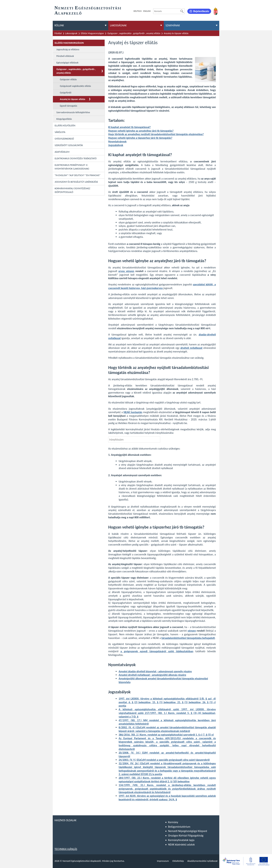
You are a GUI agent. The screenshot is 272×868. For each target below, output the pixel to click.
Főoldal (58, 33)
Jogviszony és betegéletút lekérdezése (76, 182)
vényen (192, 631)
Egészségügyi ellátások (67, 63)
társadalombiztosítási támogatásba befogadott (188, 638)
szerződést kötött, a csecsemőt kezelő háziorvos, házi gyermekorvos (162, 286)
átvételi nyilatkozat (192, 348)
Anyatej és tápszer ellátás (176, 33)
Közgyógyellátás (64, 119)
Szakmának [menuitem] (173, 25)
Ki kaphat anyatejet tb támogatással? (129, 127)
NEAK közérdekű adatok (181, 845)
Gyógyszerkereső (64, 139)
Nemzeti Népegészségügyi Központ (188, 831)
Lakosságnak (71, 33)
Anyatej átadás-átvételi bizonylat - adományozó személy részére (155, 671)
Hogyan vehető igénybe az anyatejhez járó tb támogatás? (141, 131)
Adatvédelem (62, 152)
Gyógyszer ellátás (68, 79)
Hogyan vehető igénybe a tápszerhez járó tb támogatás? (140, 138)
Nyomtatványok (117, 141)
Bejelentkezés (201, 11)
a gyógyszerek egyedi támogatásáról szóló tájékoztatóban (157, 651)
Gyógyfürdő (66, 93)
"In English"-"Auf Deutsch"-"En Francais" (77, 175)
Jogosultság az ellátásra (68, 49)
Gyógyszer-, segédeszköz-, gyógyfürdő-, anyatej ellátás (134, 33)
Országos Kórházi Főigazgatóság (186, 836)
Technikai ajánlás (66, 849)
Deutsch (138, 11)
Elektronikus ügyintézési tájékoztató (76, 158)
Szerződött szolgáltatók (69, 145)
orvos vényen (126, 271)
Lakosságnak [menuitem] (118, 25)
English (147, 11)
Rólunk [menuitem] (59, 25)
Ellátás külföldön (65, 126)
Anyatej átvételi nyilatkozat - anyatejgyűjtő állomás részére (152, 675)
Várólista (60, 132)
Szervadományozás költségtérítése (73, 112)
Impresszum (163, 861)
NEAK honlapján (133, 412)
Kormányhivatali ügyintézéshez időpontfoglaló (72, 190)
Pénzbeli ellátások (65, 56)
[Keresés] (182, 11)
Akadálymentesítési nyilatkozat (202, 861)
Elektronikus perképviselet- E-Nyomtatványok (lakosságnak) (72, 167)
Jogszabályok (116, 145)
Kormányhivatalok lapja (181, 840)
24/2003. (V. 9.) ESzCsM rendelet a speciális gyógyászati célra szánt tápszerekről (164, 760)
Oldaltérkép (178, 861)
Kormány (173, 822)
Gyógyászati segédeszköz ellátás (75, 86)
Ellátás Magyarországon (92, 33)
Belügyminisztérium (179, 827)
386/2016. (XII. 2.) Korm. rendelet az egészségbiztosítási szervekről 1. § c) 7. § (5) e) (166, 735)
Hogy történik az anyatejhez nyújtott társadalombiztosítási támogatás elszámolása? (156, 134)
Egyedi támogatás (69, 106)
